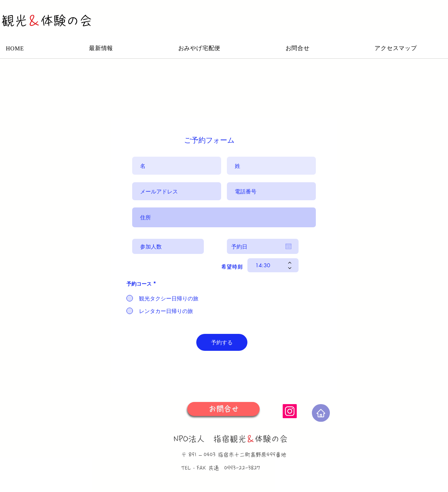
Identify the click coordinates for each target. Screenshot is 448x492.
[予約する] (222, 342)
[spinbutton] (268, 265)
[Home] (321, 413)
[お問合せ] (223, 409)
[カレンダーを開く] (288, 246)
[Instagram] (290, 411)
